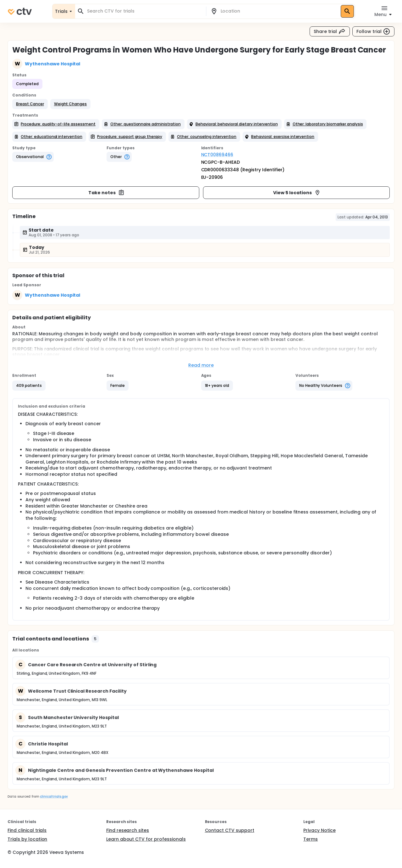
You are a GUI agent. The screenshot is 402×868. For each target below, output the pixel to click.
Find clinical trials (27, 830)
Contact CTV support (230, 830)
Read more (201, 365)
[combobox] (144, 11)
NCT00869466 (217, 155)
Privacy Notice (319, 830)
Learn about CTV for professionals (146, 839)
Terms (311, 839)
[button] (30, 104)
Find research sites (128, 830)
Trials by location (27, 839)
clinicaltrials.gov (54, 797)
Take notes (106, 193)
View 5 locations (297, 193)
